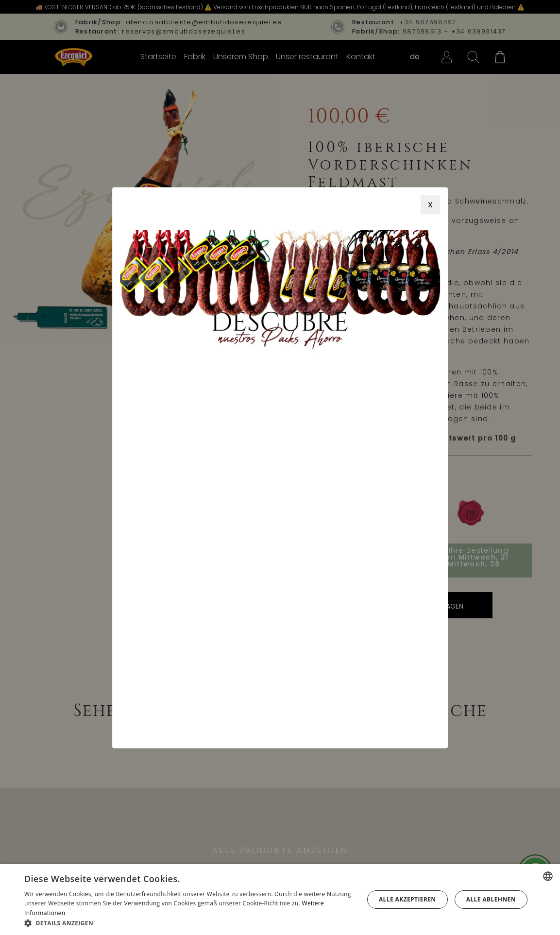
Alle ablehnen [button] (491, 899)
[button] (189, 923)
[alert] (280, 900)
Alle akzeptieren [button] (407, 899)
